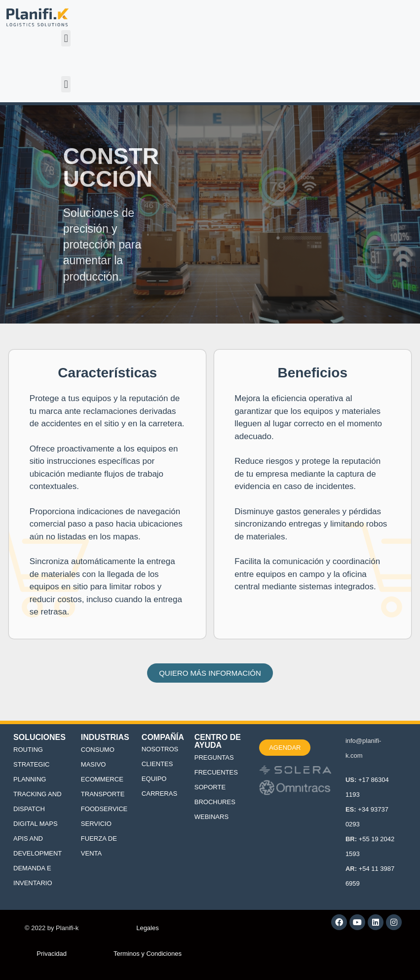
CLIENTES (157, 764)
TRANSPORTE (103, 794)
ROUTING (28, 750)
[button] (66, 38)
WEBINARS (211, 817)
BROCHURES (215, 802)
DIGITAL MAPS (36, 824)
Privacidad (52, 954)
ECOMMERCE (102, 779)
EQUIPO (154, 779)
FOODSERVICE (104, 809)
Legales (148, 928)
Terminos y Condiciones (148, 954)
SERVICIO (96, 824)
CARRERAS (159, 794)
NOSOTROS (160, 749)
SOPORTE (210, 787)
